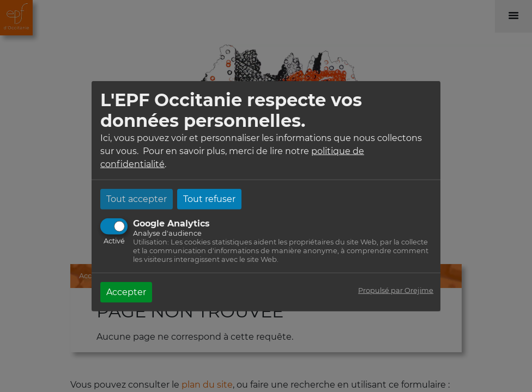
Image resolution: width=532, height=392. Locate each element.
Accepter (126, 292)
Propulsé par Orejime (396, 290)
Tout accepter (137, 198)
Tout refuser (209, 198)
